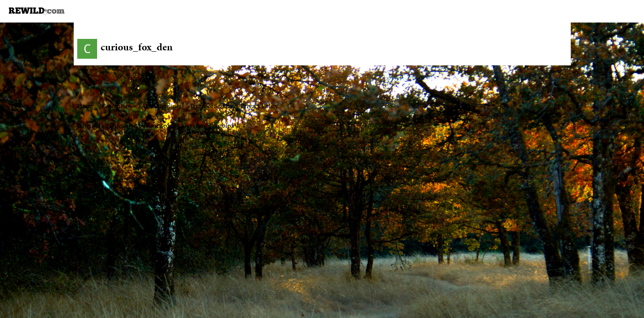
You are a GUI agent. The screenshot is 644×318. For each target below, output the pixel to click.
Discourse (123, 125)
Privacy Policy (259, 106)
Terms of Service (211, 106)
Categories (116, 106)
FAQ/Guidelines (160, 106)
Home (85, 106)
